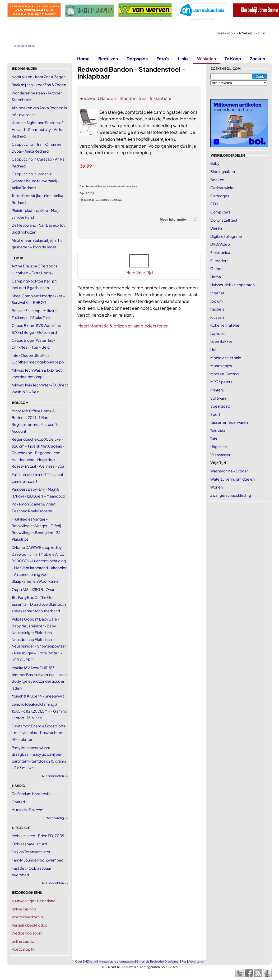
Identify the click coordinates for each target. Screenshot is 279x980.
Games (217, 268)
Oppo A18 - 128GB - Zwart (34, 589)
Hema (216, 277)
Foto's (163, 59)
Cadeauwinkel (223, 188)
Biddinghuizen (223, 171)
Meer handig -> (57, 818)
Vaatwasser (220, 455)
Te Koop (233, 59)
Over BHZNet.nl (86, 961)
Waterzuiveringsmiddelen (232, 479)
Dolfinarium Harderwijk (31, 794)
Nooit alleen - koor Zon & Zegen (39, 77)
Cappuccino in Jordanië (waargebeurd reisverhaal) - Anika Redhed (36, 181)
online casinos (24, 909)
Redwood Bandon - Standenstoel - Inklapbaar (125, 98)
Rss (184, 961)
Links (183, 59)
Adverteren (196, 961)
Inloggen (260, 33)
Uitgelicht (219, 446)
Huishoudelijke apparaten (232, 285)
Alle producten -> (55, 776)
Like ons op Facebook (24, 46)
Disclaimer (172, 961)
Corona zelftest (224, 220)
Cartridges (220, 196)
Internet (217, 293)
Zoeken (257, 59)
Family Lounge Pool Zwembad (38, 860)
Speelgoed (220, 406)
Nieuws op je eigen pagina (117, 961)
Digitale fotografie (226, 236)
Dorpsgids (137, 59)
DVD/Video (220, 244)
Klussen (217, 317)
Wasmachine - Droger (229, 471)
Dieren (216, 228)
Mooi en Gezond (224, 374)
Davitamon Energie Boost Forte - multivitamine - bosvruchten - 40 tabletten (39, 733)
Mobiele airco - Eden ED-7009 (38, 836)
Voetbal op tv (23, 949)
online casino (23, 941)
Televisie (218, 430)
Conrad (18, 802)
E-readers (219, 261)
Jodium (217, 301)
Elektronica (220, 252)
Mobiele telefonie (226, 358)
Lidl (213, 349)
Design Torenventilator (31, 852)
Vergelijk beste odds (29, 925)
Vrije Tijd (218, 463)
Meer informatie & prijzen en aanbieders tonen (123, 326)
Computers (220, 212)
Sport (215, 414)
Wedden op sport (27, 933)
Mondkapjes (221, 366)
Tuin (214, 439)
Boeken (217, 180)
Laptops (217, 333)
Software (218, 398)
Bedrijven (108, 59)
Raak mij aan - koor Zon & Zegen (39, 85)
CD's (214, 204)
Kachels (217, 309)
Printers (217, 390)
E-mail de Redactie (150, 961)
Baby (215, 163)
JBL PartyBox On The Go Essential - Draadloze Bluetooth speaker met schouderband (39, 604)
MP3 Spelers (221, 382)
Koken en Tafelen (225, 325)
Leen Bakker (221, 341)
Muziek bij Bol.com (28, 810)
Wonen (217, 487)
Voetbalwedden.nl (28, 917)
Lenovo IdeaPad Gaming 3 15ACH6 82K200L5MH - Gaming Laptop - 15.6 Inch (39, 711)
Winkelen (206, 59)
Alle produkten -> (55, 883)
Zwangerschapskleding (231, 495)
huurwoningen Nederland (34, 901)
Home (83, 59)
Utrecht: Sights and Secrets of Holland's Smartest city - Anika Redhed (38, 129)
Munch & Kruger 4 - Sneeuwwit (38, 696)
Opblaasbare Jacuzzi (29, 844)
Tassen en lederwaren (229, 422)
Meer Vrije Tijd (139, 273)
